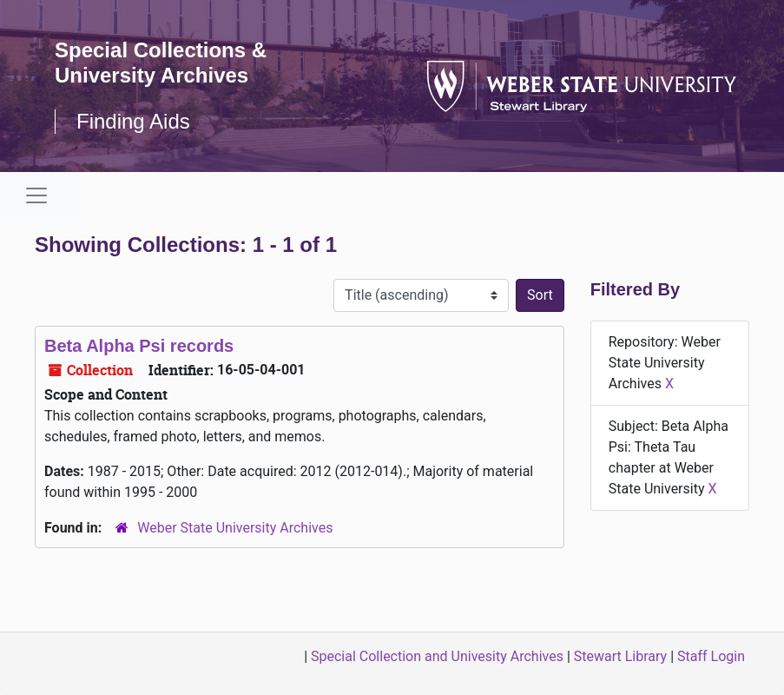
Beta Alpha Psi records (139, 346)
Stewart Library (620, 656)
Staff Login (711, 656)
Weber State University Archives (235, 528)
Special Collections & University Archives (161, 63)
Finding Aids (133, 121)
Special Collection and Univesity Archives (437, 656)
